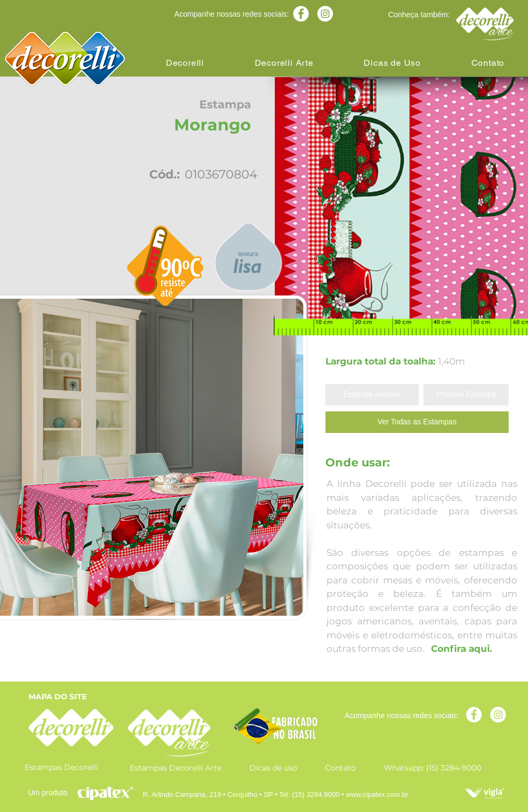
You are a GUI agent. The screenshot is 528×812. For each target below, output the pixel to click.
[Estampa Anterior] (372, 395)
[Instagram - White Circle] (325, 14)
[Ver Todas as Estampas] (417, 422)
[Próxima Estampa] (466, 395)
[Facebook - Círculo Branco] (301, 14)
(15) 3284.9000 (316, 794)
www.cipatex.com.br (377, 794)
